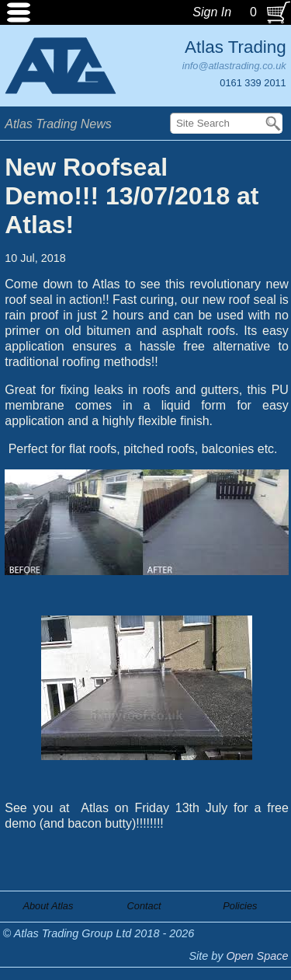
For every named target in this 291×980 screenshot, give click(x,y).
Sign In (212, 12)
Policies (240, 906)
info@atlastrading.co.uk (234, 66)
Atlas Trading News (58, 124)
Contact (144, 906)
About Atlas (48, 906)
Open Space (257, 956)
